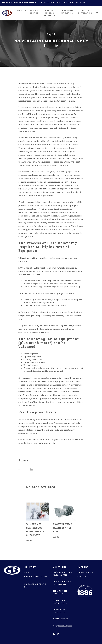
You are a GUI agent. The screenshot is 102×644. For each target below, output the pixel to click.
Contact (82, 577)
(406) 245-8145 (60, 594)
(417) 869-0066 (60, 584)
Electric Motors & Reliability (49, 13)
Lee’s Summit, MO (62, 572)
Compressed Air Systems (67, 12)
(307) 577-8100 (60, 603)
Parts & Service (34, 12)
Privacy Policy (85, 572)
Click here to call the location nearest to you (62, 2)
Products (21, 11)
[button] (97, 13)
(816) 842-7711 (60, 575)
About (27, 572)
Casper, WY (59, 600)
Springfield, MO (62, 582)
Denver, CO (59, 610)
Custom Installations (85, 12)
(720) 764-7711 (60, 612)
